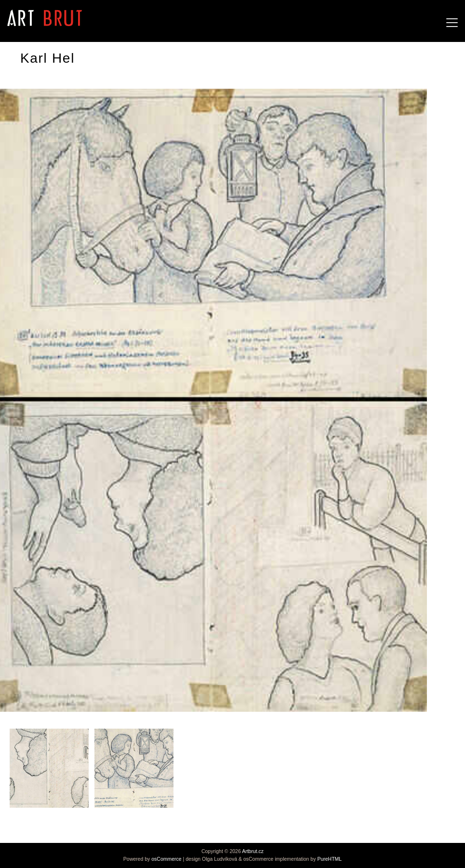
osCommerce (166, 859)
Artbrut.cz (253, 851)
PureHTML (329, 859)
